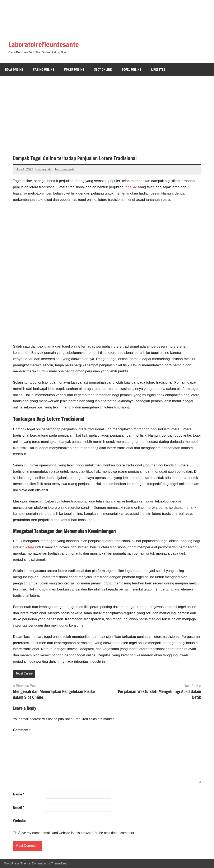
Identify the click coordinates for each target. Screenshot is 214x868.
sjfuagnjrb (44, 169)
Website (19, 821)
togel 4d (131, 187)
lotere (30, 547)
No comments (65, 169)
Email (18, 808)
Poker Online (74, 69)
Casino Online (44, 69)
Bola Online (14, 69)
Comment (22, 730)
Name (19, 794)
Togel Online (132, 69)
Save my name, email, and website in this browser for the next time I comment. (76, 833)
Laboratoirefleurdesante (46, 44)
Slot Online (103, 69)
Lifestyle (158, 69)
